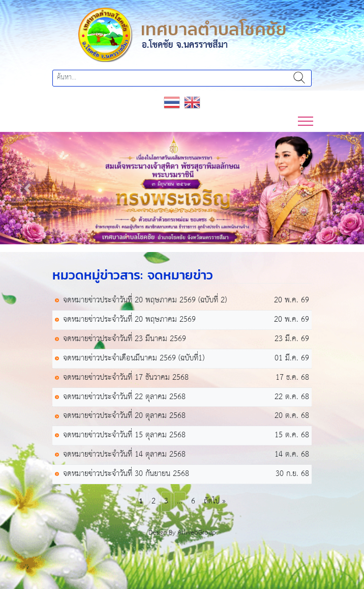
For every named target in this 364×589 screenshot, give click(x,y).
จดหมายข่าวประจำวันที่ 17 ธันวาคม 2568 (126, 378)
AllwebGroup (197, 533)
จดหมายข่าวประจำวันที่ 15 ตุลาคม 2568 (124, 436)
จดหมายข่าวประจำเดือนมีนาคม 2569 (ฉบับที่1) (134, 359)
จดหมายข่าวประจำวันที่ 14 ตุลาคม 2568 (124, 455)
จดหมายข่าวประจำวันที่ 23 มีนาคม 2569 (125, 339)
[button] (27, 188)
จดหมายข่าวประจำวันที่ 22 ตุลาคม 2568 (124, 397)
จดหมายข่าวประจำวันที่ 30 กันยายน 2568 (126, 474)
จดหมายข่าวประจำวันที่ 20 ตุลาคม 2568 (124, 416)
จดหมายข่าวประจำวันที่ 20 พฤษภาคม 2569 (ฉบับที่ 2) (145, 301)
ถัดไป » (215, 501)
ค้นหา (299, 78)
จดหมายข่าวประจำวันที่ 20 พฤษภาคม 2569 (129, 320)
